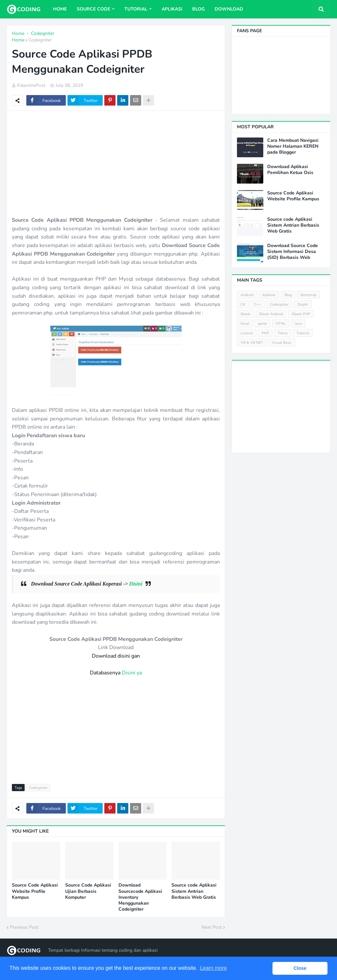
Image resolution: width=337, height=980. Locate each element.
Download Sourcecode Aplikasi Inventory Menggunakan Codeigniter (140, 897)
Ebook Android (271, 314)
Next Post (212, 927)
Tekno (283, 333)
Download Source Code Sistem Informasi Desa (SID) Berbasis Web (293, 252)
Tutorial (303, 333)
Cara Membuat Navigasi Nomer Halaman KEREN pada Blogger (293, 146)
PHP (265, 333)
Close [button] (300, 968)
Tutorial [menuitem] (136, 9)
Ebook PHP (301, 314)
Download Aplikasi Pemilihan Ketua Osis (290, 170)
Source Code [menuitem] (93, 9)
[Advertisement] (116, 163)
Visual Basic (282, 343)
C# (243, 304)
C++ (258, 304)
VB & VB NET (252, 343)
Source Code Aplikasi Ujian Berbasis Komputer (88, 891)
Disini (136, 584)
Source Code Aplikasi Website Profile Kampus (35, 891)
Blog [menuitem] (198, 9)
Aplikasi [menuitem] (172, 9)
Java (298, 324)
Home (18, 40)
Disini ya (132, 673)
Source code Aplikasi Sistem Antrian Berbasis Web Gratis (194, 891)
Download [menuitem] (229, 9)
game (262, 324)
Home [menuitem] (60, 9)
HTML (281, 324)
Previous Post (24, 927)
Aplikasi (269, 295)
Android (247, 295)
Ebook (246, 314)
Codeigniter (40, 40)
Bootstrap (308, 295)
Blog (288, 295)
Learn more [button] (213, 968)
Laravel (247, 333)
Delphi (303, 304)
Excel (245, 324)
